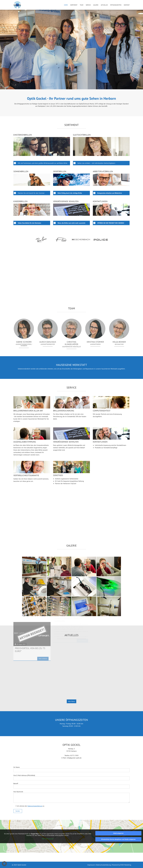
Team (82, 5)
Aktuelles (104, 5)
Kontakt (127, 5)
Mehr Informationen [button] (48, 839)
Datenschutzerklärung (35, 806)
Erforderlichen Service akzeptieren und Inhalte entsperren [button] (118, 839)
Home (66, 5)
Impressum (91, 865)
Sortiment (74, 5)
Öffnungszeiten (116, 5)
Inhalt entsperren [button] (118, 833)
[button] (3, 50)
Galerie (96, 5)
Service (88, 5)
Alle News (71, 701)
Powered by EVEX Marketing (122, 865)
